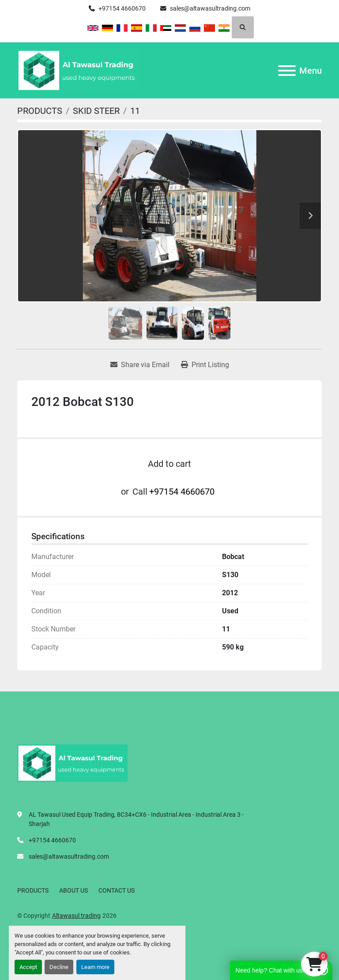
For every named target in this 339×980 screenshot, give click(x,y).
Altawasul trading (76, 916)
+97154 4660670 (122, 8)
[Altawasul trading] (72, 762)
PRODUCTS (33, 890)
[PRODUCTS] (40, 111)
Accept (28, 967)
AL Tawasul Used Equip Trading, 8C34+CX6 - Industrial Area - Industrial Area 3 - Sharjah (136, 819)
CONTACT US (117, 890)
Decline (59, 967)
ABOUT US (73, 890)
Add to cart (169, 464)
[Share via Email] (140, 365)
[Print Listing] (205, 365)
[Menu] (287, 71)
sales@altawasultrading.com (210, 8)
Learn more (95, 967)
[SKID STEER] (96, 111)
